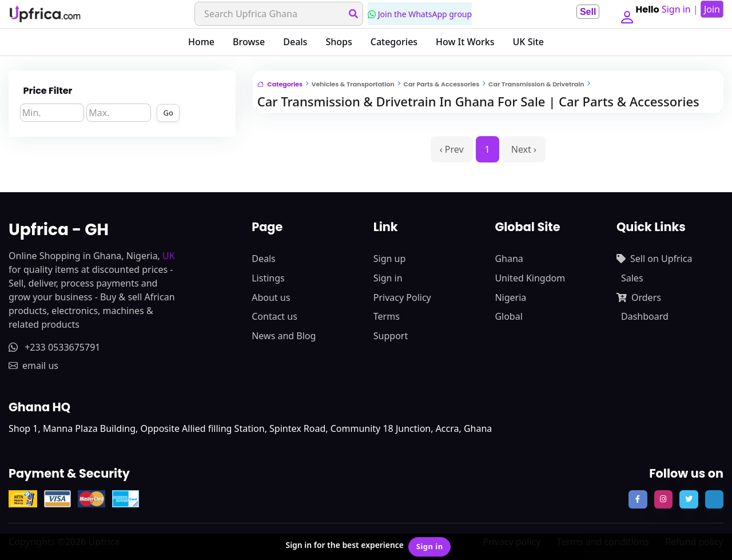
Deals (295, 42)
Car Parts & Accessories (441, 84)
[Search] (277, 14)
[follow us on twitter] (689, 499)
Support (391, 336)
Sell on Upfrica (654, 259)
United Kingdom (530, 278)
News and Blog (284, 336)
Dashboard (645, 316)
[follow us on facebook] (638, 499)
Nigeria (510, 297)
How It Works (465, 42)
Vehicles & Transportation (353, 84)
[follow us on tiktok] (714, 499)
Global (508, 316)
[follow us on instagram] (663, 499)
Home (201, 42)
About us (271, 297)
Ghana (509, 259)
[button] (624, 14)
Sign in (388, 278)
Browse (249, 42)
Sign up (390, 259)
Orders (639, 297)
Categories (394, 42)
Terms (387, 316)
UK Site (529, 42)
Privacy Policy (402, 297)
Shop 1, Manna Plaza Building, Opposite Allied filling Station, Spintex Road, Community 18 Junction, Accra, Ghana (250, 428)
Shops (339, 42)
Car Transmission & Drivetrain (536, 84)
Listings (268, 278)
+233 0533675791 (54, 347)
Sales (632, 278)
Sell (583, 12)
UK (169, 256)
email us (33, 366)
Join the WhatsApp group (417, 14)
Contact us (274, 316)
